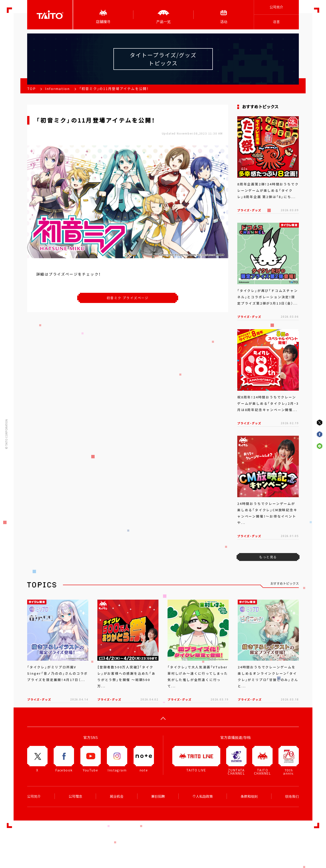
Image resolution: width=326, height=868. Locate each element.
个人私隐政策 (203, 796)
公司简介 (276, 7)
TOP (31, 89)
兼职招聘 (158, 796)
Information (58, 89)
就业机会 (117, 796)
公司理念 (75, 796)
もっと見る (268, 557)
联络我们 (292, 796)
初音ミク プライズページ (128, 298)
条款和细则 (249, 796)
